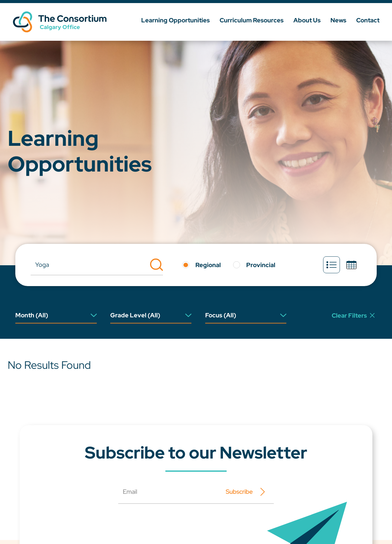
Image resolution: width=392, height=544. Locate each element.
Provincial (261, 265)
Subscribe (239, 492)
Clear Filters (353, 315)
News (338, 20)
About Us (307, 20)
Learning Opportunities (175, 20)
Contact (368, 20)
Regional (208, 265)
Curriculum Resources (252, 20)
